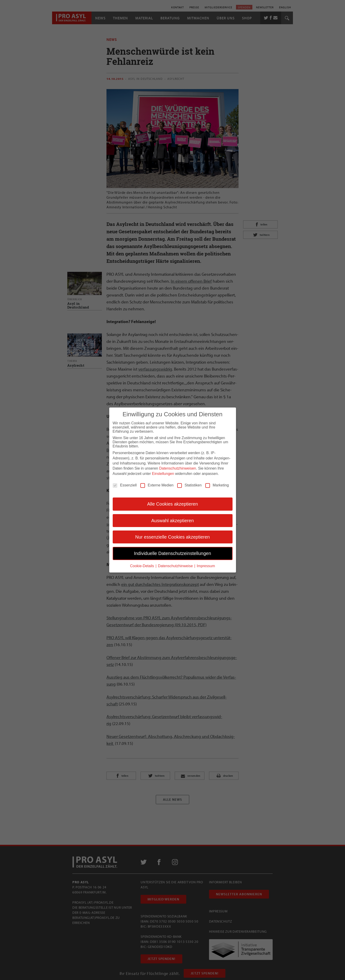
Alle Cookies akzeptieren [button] (172, 503)
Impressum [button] (206, 565)
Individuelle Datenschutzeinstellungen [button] (172, 553)
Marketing (217, 485)
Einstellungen (163, 473)
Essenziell (125, 485)
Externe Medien (157, 485)
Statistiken (189, 485)
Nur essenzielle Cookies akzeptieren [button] (173, 536)
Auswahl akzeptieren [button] (172, 520)
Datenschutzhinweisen (177, 468)
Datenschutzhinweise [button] (176, 565)
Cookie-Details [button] (142, 565)
